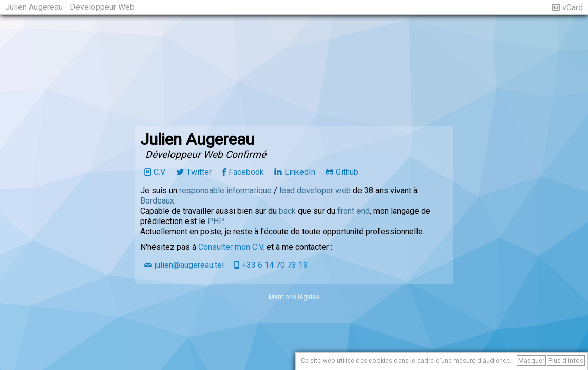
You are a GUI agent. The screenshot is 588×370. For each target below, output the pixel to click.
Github (347, 172)
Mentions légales (294, 297)
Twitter (199, 172)
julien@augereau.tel (189, 265)
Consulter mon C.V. (231, 247)
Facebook (246, 172)
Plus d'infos (566, 360)
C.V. (160, 172)
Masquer (531, 360)
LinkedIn (300, 172)
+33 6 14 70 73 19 (275, 265)
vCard (573, 7)
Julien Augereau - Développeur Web (70, 7)
